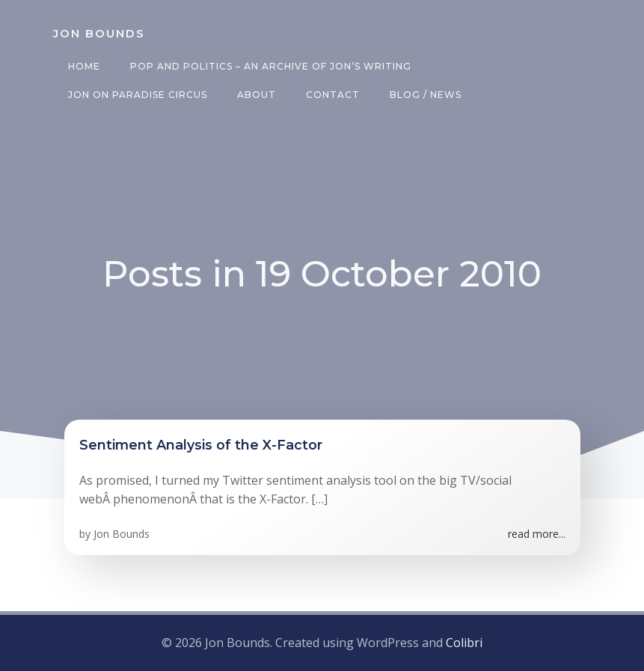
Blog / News (426, 95)
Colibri (464, 643)
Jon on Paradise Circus (138, 95)
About (257, 95)
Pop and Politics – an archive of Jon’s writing (271, 66)
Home (84, 66)
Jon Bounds (122, 534)
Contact (333, 95)
